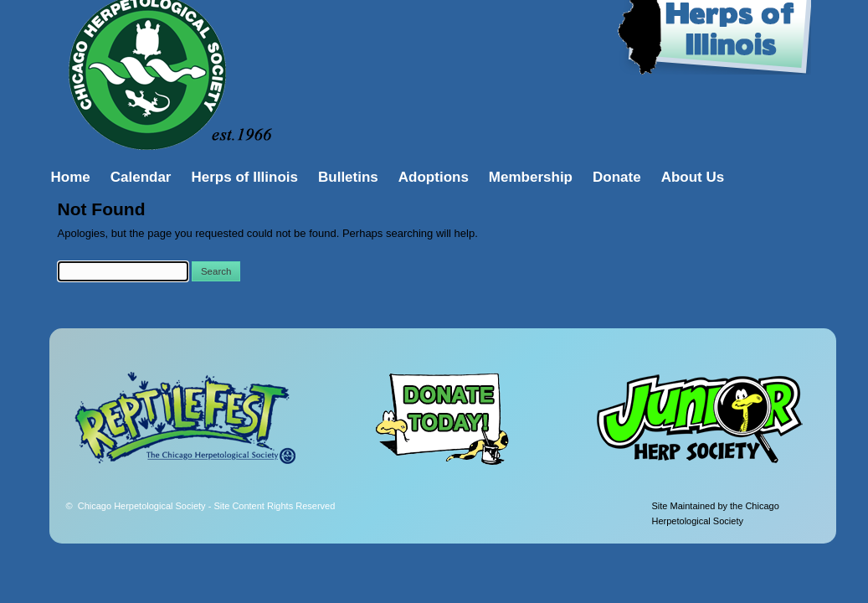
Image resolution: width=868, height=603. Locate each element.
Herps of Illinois (244, 177)
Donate (617, 177)
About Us (693, 177)
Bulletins (348, 177)
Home (71, 177)
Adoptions (434, 177)
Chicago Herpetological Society (207, 506)
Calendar (141, 177)
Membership (531, 177)
